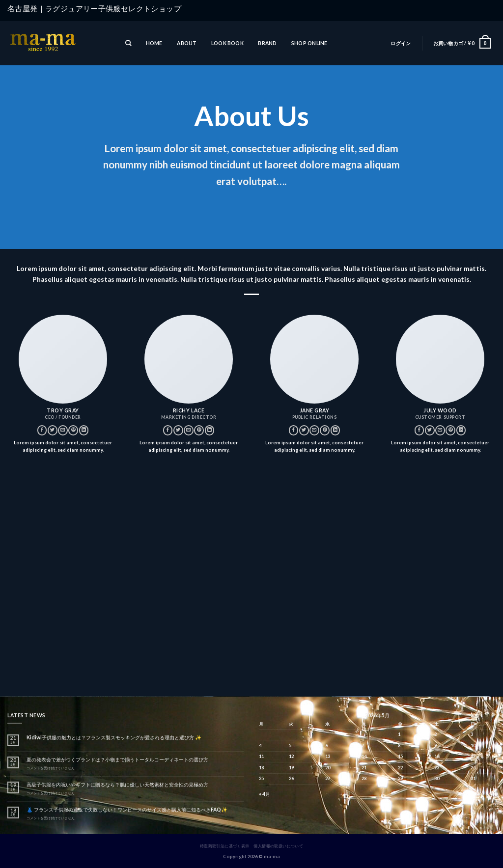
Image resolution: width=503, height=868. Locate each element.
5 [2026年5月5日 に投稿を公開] (290, 746)
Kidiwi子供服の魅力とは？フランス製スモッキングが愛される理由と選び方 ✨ (114, 737)
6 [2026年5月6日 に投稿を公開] (326, 746)
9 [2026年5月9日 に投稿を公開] (435, 746)
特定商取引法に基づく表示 (225, 846)
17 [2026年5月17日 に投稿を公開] (473, 756)
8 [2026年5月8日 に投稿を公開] (399, 746)
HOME (154, 43)
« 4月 (265, 794)
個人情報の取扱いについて (278, 846)
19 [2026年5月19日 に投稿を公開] (291, 768)
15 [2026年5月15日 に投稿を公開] (400, 756)
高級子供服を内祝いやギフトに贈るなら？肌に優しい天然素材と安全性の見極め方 (117, 785)
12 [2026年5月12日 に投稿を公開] (291, 756)
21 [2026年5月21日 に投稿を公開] (364, 768)
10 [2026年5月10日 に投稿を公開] (473, 746)
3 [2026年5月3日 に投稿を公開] (472, 734)
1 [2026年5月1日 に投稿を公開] (399, 734)
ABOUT (187, 43)
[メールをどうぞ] (63, 430)
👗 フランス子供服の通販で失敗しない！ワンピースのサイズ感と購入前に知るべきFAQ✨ (127, 810)
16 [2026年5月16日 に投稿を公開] (437, 756)
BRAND (267, 43)
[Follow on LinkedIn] (84, 430)
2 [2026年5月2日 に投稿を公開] (435, 734)
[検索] (128, 43)
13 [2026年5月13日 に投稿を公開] (328, 756)
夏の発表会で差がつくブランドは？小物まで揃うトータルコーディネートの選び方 (117, 759)
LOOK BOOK (227, 43)
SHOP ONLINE (309, 43)
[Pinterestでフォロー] (73, 430)
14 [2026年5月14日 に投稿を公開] (364, 756)
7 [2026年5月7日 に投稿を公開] (363, 746)
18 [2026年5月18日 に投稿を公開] (261, 768)
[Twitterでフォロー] (52, 430)
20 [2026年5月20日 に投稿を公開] (328, 768)
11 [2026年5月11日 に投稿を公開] (261, 756)
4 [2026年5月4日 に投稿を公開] (260, 746)
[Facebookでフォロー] (42, 430)
